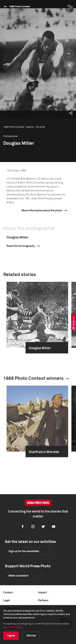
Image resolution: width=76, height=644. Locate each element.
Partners (43, 600)
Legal (7, 600)
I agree (11, 636)
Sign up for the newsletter (24, 551)
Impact (42, 593)
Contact (8, 593)
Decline (31, 636)
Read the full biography (21, 246)
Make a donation (19, 576)
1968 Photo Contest (20, 7)
